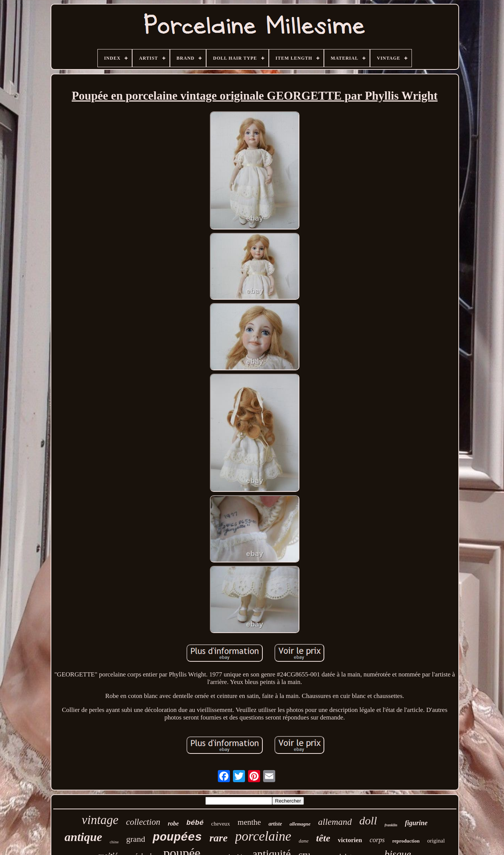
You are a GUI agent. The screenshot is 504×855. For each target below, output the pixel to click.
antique (83, 837)
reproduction (406, 841)
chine (114, 842)
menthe (249, 822)
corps (377, 840)
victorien (350, 840)
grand (136, 839)
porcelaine (263, 836)
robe (173, 823)
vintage (100, 820)
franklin (391, 825)
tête (323, 838)
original (436, 841)
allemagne (300, 824)
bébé (195, 823)
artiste (275, 824)
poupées (177, 837)
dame (304, 841)
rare (219, 838)
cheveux (220, 824)
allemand (335, 822)
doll (368, 820)
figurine (416, 823)
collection (143, 822)
